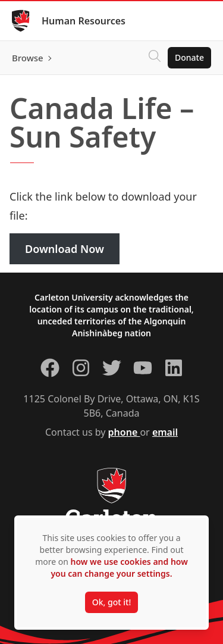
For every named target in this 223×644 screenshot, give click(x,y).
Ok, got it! (111, 602)
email (165, 432)
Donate (189, 57)
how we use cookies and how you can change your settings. (119, 568)
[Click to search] (155, 58)
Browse (28, 58)
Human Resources (84, 21)
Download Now (65, 249)
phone (124, 432)
